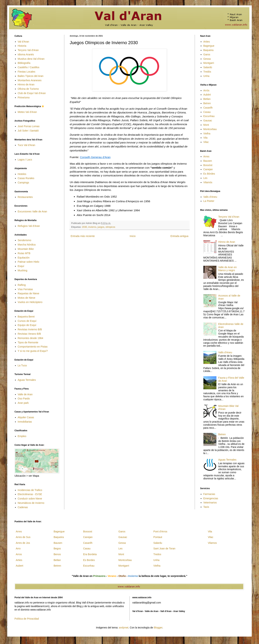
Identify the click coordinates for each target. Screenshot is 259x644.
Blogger (158, 628)
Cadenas (23, 507)
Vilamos (212, 543)
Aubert (19, 566)
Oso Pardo (24, 399)
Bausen (208, 161)
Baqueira (208, 50)
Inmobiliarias (25, 422)
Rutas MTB (24, 253)
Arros (19, 554)
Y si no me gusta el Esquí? (33, 351)
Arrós (206, 90)
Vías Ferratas (25, 289)
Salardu (158, 543)
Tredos (157, 554)
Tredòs (207, 72)
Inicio (133, 236)
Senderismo (25, 240)
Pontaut (158, 537)
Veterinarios (210, 503)
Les (205, 178)
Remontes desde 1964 (31, 338)
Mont (206, 125)
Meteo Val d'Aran (27, 112)
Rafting (22, 285)
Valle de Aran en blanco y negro (227, 269)
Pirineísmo (24, 98)
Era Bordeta (90, 554)
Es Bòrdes (209, 174)
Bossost (88, 531)
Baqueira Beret (26, 317)
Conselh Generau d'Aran (95, 157)
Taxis (206, 507)
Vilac (206, 142)
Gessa (207, 59)
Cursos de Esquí (27, 321)
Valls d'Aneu (210, 197)
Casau (207, 112)
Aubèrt (207, 95)
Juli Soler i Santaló (28, 131)
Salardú (208, 67)
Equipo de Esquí (27, 325)
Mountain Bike (26, 249)
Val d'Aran (23, 42)
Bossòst (208, 165)
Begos (57, 548)
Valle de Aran (25, 394)
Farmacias (209, 494)
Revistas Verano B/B (29, 334)
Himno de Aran (26, 84)
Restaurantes (25, 197)
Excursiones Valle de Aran (32, 211)
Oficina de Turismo (28, 89)
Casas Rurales (26, 178)
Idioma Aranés (26, 54)
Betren (207, 103)
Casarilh (208, 108)
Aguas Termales (27, 380)
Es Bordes (89, 560)
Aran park (23, 403)
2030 (85, 227)
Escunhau (209, 116)
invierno (92, 227)
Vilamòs (208, 182)
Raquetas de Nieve (29, 293)
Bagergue (209, 46)
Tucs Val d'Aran (27, 145)
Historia (22, 46)
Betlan (207, 99)
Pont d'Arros (160, 531)
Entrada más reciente (83, 236)
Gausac (208, 120)
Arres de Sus (23, 537)
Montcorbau (210, 129)
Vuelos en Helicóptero (30, 302)
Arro (18, 548)
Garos (207, 54)
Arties (207, 42)
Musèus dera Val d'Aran (31, 59)
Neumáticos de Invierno (31, 503)
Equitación (24, 258)
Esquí (21, 266)
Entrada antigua (179, 236)
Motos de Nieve (27, 298)
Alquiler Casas (26, 417)
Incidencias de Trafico (30, 490)
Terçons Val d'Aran (28, 50)
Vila (205, 138)
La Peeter (209, 201)
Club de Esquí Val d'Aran (32, 93)
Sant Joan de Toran (164, 548)
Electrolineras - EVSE (30, 494)
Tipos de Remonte (28, 342)
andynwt (124, 628)
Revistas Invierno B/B (30, 329)
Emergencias (211, 498)
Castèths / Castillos (29, 67)
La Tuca (22, 365)
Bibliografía (24, 63)
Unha (206, 76)
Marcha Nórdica (27, 245)
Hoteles (22, 174)
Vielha (207, 134)
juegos (101, 227)
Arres (206, 156)
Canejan (208, 169)
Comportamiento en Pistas (33, 347)
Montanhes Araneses (30, 80)
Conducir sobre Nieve (30, 499)
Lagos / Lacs (25, 160)
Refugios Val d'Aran (29, 226)
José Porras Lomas (29, 126)
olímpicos (110, 227)
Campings (23, 183)
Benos (57, 554)
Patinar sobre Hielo (29, 262)
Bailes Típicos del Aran (31, 76)
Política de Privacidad (27, 619)
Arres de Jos (23, 543)
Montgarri (209, 63)
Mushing (23, 270)
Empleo (22, 436)
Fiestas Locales (27, 72)
